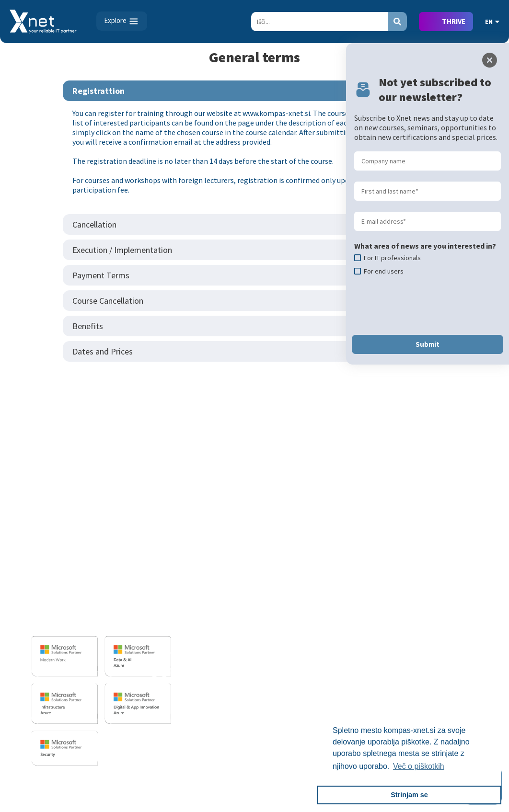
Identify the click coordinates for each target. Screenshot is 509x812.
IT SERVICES (179, 550)
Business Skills (273, 607)
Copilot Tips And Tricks (287, 700)
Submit (428, 344)
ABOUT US (436, 550)
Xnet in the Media (452, 635)
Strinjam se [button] (409, 795)
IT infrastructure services (202, 603)
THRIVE (454, 21)
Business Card (446, 566)
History (436, 677)
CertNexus (266, 673)
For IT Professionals (282, 580)
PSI (341, 603)
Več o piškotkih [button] (419, 766)
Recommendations (455, 621)
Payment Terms (101, 275)
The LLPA (439, 649)
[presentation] (427, 305)
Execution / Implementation (122, 250)
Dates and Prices (103, 351)
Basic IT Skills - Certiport (377, 566)
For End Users (271, 566)
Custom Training (276, 594)
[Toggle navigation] (122, 21)
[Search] (319, 22)
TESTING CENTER (365, 550)
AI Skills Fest (270, 686)
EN (492, 22)
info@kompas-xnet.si (92, 620)
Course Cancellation (108, 301)
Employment (445, 580)
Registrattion (98, 91)
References (267, 621)
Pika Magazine (447, 663)
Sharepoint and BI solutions (207, 617)
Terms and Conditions (285, 635)
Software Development (199, 566)
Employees (442, 594)
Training (262, 550)
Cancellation (94, 224)
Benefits (88, 326)
